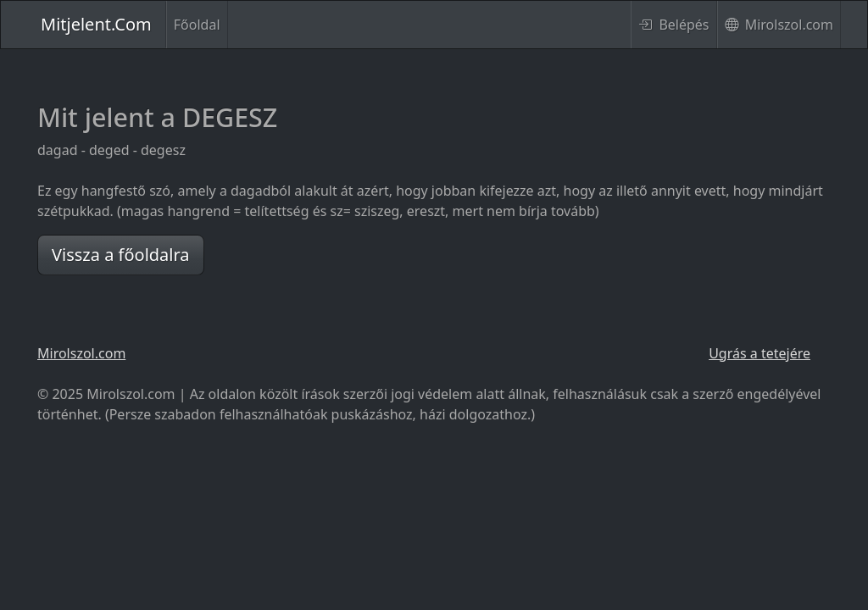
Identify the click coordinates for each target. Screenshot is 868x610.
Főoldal (197, 25)
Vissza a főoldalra (121, 255)
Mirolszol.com (779, 25)
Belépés (673, 25)
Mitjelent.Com (96, 24)
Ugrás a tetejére (759, 353)
